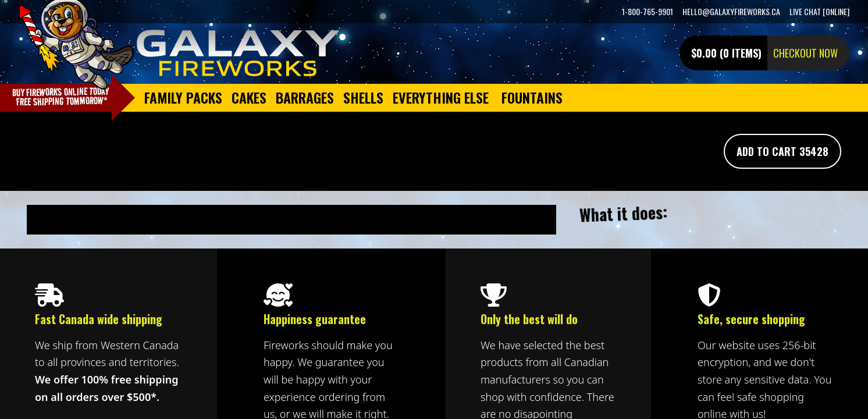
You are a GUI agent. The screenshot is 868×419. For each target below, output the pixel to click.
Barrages (305, 97)
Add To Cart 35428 (782, 151)
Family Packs (183, 97)
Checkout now (805, 53)
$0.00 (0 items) (726, 53)
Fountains (532, 97)
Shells (363, 97)
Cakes (249, 97)
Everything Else (441, 97)
